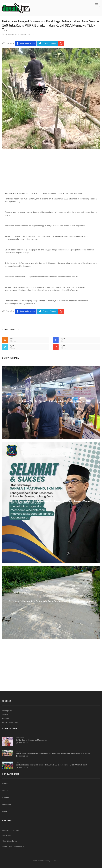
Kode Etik (6, 718)
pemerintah (20, 738)
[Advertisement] (51, 172)
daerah (19, 751)
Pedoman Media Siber (10, 722)
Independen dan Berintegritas (13, 846)
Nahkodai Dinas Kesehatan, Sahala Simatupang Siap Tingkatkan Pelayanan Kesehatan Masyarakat (51, 501)
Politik (5, 811)
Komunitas (6, 804)
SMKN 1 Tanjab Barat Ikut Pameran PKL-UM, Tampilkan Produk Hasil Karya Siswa (51, 401)
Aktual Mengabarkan (10, 841)
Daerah (5, 783)
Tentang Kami (7, 711)
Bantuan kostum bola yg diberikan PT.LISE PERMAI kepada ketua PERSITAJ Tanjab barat (52, 765)
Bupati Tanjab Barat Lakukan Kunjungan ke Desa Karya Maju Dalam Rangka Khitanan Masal (53, 753)
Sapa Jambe (6, 836)
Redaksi (5, 715)
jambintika (23, 34)
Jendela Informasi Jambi (11, 830)
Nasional (6, 797)
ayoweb (66, 861)
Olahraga (6, 790)
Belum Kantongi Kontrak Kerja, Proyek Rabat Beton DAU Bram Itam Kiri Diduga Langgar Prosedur (51, 601)
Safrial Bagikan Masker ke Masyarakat (31, 740)
